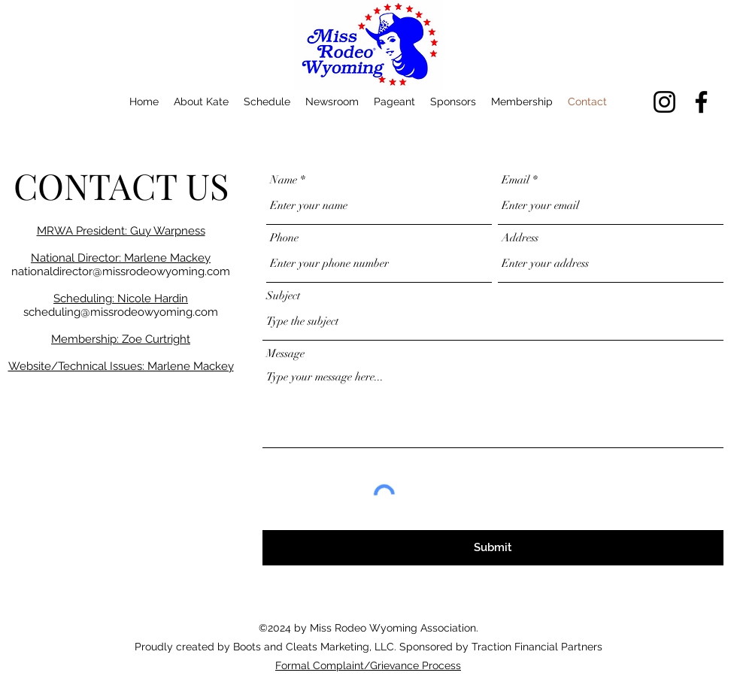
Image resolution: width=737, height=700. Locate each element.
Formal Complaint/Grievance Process (368, 665)
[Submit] (493, 548)
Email (516, 180)
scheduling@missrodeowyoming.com (121, 312)
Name (284, 180)
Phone (284, 238)
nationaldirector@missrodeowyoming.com (121, 271)
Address (520, 238)
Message (285, 354)
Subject (283, 296)
